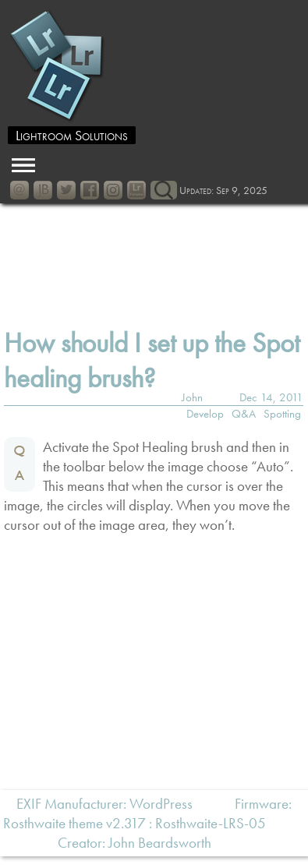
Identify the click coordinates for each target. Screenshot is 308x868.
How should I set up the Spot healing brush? (152, 361)
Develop (205, 414)
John (192, 397)
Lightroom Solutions (72, 135)
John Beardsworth (160, 843)
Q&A (244, 414)
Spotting (282, 414)
